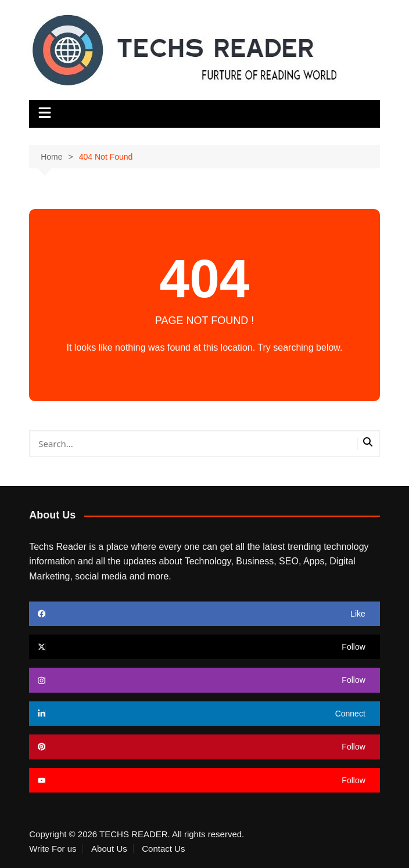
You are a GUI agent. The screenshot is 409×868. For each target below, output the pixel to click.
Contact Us (163, 849)
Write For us (53, 849)
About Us (109, 849)
